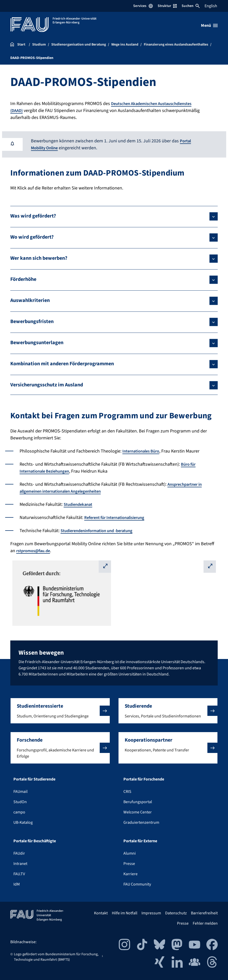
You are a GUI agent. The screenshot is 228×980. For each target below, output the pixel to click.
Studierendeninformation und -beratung (101, 531)
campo (19, 812)
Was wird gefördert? (33, 216)
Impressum (151, 913)
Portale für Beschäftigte (35, 841)
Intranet (20, 864)
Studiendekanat (80, 504)
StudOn (20, 802)
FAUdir (19, 853)
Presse (129, 864)
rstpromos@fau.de (35, 551)
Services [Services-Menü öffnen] (143, 6)
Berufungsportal (138, 802)
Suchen (191, 6)
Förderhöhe (23, 279)
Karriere (130, 874)
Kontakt (101, 913)
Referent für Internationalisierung (118, 518)
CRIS (127, 792)
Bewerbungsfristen (32, 322)
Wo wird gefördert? (32, 237)
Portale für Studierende (34, 779)
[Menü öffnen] (209, 25)
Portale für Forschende (144, 779)
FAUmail (20, 792)
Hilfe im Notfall (125, 913)
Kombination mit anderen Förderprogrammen (62, 364)
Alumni (130, 853)
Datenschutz (176, 913)
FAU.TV (19, 874)
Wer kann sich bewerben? (39, 258)
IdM (17, 884)
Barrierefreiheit (204, 913)
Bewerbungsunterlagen (37, 343)
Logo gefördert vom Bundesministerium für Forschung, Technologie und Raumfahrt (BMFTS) (56, 957)
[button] (60, 711)
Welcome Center (138, 812)
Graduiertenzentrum (141, 822)
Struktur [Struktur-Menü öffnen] (167, 6)
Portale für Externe (140, 841)
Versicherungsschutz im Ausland (47, 385)
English (211, 6)
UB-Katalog (23, 822)
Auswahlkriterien (30, 300)
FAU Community (137, 884)
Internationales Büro (143, 451)
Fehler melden (205, 923)
